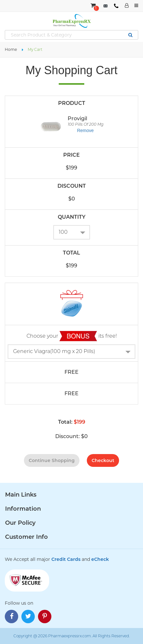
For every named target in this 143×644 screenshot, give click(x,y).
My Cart (35, 49)
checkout (103, 460)
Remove (85, 130)
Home (11, 49)
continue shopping (52, 460)
